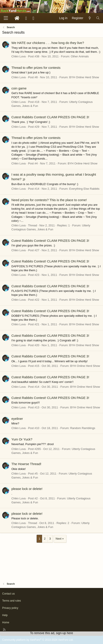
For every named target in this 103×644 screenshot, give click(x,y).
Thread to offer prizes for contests (36, 68)
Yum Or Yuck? (22, 439)
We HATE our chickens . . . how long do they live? (48, 43)
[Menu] (6, 18)
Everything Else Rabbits (84, 189)
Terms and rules (12, 601)
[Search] (98, 18)
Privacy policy (10, 608)
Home (6, 622)
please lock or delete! (27, 489)
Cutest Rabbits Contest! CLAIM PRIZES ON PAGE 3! (50, 117)
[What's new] (90, 18)
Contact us (8, 594)
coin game (19, 88)
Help (5, 615)
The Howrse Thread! (26, 464)
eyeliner (17, 419)
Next (59, 539)
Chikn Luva (19, 56)
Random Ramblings (83, 428)
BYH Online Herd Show (84, 77)
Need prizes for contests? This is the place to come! (49, 200)
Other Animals (80, 56)
